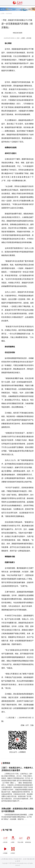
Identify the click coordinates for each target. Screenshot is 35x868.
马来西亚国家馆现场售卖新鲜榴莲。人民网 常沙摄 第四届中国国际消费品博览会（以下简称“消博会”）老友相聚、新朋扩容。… (17, 817)
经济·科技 (9, 14)
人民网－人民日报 (26, 38)
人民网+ (13, 839)
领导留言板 (28, 839)
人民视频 (5, 850)
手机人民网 (21, 839)
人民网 (2, 14)
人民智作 (13, 850)
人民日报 (5, 839)
